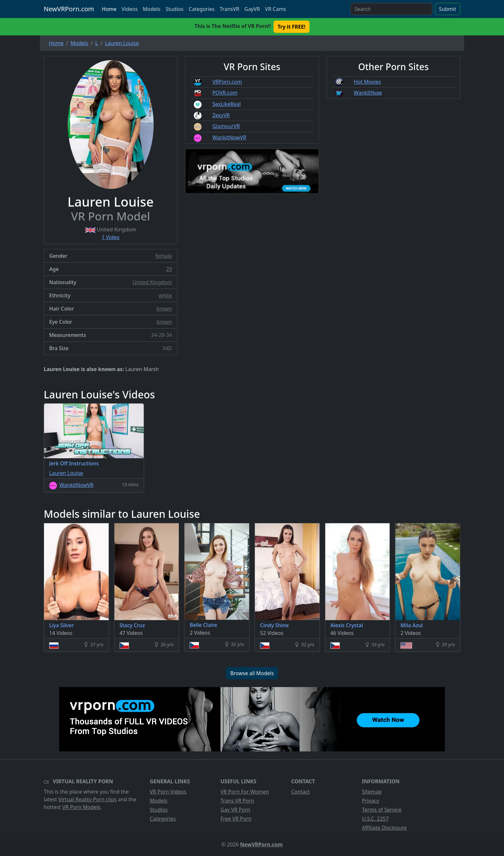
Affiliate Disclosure (384, 828)
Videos (130, 9)
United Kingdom (152, 282)
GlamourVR (226, 126)
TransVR (230, 9)
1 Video (111, 237)
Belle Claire (203, 625)
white (165, 295)
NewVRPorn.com (69, 9)
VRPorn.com (227, 82)
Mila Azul (412, 625)
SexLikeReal (227, 104)
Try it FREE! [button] (292, 27)
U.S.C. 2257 (375, 819)
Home (109, 9)
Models (152, 9)
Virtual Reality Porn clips (88, 799)
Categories (202, 9)
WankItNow (368, 93)
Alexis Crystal (347, 625)
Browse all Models (252, 673)
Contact (301, 792)
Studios (175, 9)
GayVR (252, 9)
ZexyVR (221, 115)
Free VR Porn (236, 819)
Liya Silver (61, 625)
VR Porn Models (81, 807)
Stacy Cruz (132, 625)
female (164, 256)
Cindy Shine (274, 625)
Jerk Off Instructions (74, 463)
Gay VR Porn (235, 810)
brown (164, 309)
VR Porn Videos (168, 792)
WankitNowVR (230, 137)
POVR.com (225, 93)
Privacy (370, 801)
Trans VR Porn (237, 801)
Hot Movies (367, 82)
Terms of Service (382, 810)
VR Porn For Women (245, 792)
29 (169, 269)
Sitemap (372, 792)
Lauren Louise (66, 473)
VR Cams (276, 9)
